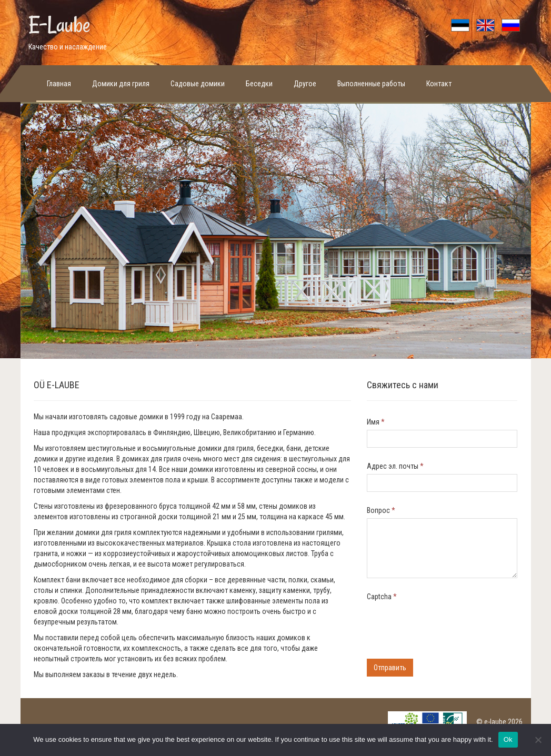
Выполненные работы (371, 84)
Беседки (259, 84)
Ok (508, 739)
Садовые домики (198, 84)
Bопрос (381, 510)
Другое (305, 84)
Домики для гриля (121, 84)
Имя (376, 422)
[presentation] (447, 625)
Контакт (439, 84)
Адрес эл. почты (395, 466)
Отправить (390, 668)
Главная (59, 84)
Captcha (382, 597)
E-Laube (59, 25)
